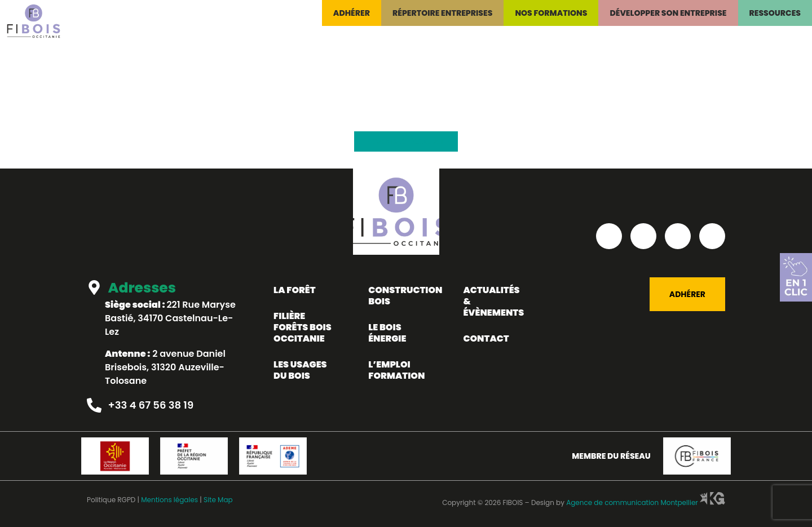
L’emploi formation (396, 370)
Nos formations (551, 13)
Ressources (775, 13)
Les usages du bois (300, 370)
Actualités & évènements (493, 301)
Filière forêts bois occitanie (303, 327)
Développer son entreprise (668, 13)
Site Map (218, 500)
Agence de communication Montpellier (645, 502)
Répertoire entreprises (442, 13)
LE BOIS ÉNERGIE (387, 333)
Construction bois (404, 296)
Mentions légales (169, 500)
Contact (486, 338)
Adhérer (352, 13)
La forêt (294, 290)
